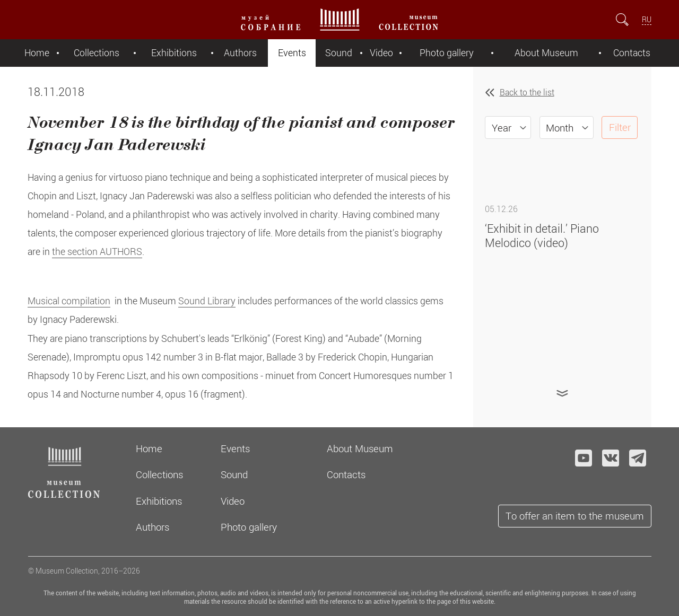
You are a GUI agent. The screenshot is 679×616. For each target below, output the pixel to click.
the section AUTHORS (97, 252)
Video (381, 53)
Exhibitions (174, 53)
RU (647, 19)
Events (292, 53)
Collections (97, 53)
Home (37, 53)
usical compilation (73, 301)
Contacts (632, 53)
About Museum (546, 53)
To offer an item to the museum (575, 516)
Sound (339, 53)
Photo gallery (447, 53)
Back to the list (527, 92)
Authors (240, 53)
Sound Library (207, 301)
